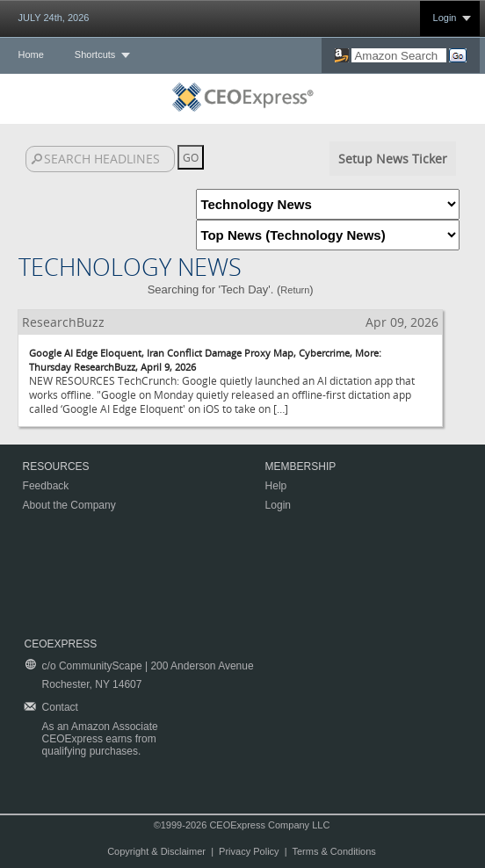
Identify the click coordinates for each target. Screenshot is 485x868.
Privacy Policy (249, 851)
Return (295, 290)
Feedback (46, 486)
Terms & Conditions (333, 851)
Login (445, 18)
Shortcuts (95, 54)
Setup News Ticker (393, 159)
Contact (60, 707)
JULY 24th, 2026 (54, 18)
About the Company (69, 505)
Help (276, 486)
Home (31, 54)
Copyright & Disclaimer (156, 851)
